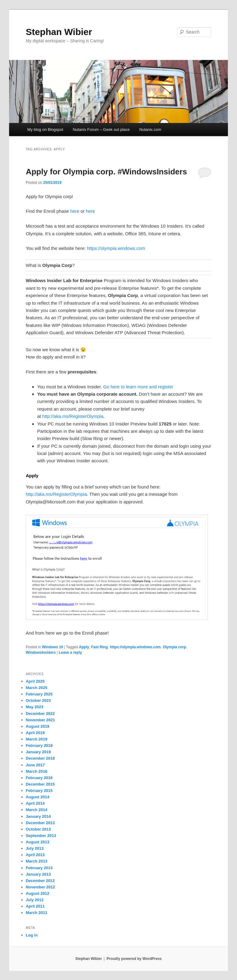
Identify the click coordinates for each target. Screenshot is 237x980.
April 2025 (35, 681)
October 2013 (38, 829)
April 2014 (35, 803)
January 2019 (38, 752)
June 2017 (35, 765)
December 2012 (40, 881)
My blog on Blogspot (45, 129)
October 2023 (38, 700)
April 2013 (35, 855)
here (75, 211)
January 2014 (38, 816)
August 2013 (38, 842)
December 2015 (40, 784)
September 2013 (41, 836)
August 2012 (38, 893)
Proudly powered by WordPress (134, 959)
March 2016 (37, 771)
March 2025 (37, 688)
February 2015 (39, 791)
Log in (32, 935)
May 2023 (35, 707)
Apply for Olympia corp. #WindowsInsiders (106, 172)
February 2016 (39, 778)
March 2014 (37, 810)
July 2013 (35, 848)
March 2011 (37, 913)
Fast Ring (100, 647)
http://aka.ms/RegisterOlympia (73, 416)
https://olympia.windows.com (116, 248)
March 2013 (37, 861)
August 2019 (38, 726)
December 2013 (40, 823)
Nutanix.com (150, 129)
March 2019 (37, 739)
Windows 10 (52, 647)
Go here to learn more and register (138, 387)
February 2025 (39, 694)
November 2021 (40, 720)
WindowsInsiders (41, 653)
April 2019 (35, 733)
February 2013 (39, 868)
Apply (84, 647)
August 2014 (38, 797)
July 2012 (35, 900)
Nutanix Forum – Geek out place (101, 129)
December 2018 (40, 758)
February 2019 (39, 745)
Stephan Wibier (59, 32)
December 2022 (40, 714)
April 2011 (35, 906)
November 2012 (40, 887)
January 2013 (38, 874)
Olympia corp (174, 647)
